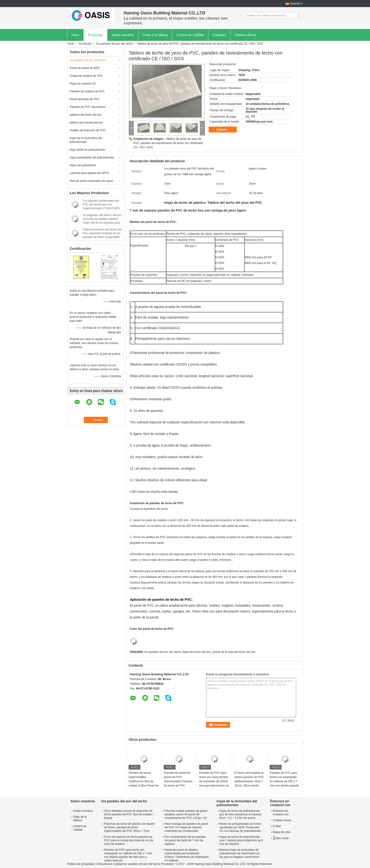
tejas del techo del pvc (197, 652)
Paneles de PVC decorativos (88, 107)
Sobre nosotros (123, 35)
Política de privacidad (80, 864)
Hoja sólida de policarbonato (87, 150)
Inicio (75, 35)
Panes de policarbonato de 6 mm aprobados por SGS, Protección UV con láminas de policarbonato (240, 827)
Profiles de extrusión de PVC (88, 130)
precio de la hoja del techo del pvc (234, 652)
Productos (95, 35)
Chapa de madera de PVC (86, 76)
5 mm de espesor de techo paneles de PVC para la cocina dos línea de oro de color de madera (129, 840)
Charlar (225, 130)
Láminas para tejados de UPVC (89, 173)
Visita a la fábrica (155, 35)
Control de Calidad (190, 35)
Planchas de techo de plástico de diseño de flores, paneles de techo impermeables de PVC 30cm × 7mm (129, 827)
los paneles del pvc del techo (114, 44)
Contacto (219, 35)
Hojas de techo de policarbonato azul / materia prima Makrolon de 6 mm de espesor (241, 840)
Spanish (295, 4)
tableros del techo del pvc (86, 115)
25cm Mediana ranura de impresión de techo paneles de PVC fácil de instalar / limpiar (129, 814)
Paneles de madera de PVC (87, 91)
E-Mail (277, 826)
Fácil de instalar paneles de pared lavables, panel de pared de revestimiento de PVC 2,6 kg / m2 (186, 814)
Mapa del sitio (282, 832)
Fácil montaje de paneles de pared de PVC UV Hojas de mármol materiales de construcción (186, 827)
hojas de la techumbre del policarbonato (86, 140)
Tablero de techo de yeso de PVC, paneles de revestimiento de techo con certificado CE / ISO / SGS (168, 143)
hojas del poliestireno (83, 165)
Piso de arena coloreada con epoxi (91, 181)
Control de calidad (80, 828)
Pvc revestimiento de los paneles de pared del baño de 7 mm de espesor (185, 840)
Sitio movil (281, 838)
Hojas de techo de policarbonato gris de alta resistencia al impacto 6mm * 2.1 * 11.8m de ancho (240, 814)
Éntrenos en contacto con (281, 813)
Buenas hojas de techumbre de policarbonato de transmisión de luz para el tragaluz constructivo (240, 853)
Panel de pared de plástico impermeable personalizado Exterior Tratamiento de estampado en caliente (187, 855)
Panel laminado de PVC (85, 99)
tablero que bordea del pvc (86, 123)
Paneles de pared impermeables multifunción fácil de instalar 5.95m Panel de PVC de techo (143, 781)
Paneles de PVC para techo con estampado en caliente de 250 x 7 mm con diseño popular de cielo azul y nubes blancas (284, 783)
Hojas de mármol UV (83, 84)
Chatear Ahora (245, 35)
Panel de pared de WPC (85, 68)
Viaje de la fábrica (80, 819)
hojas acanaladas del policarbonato (92, 157)
